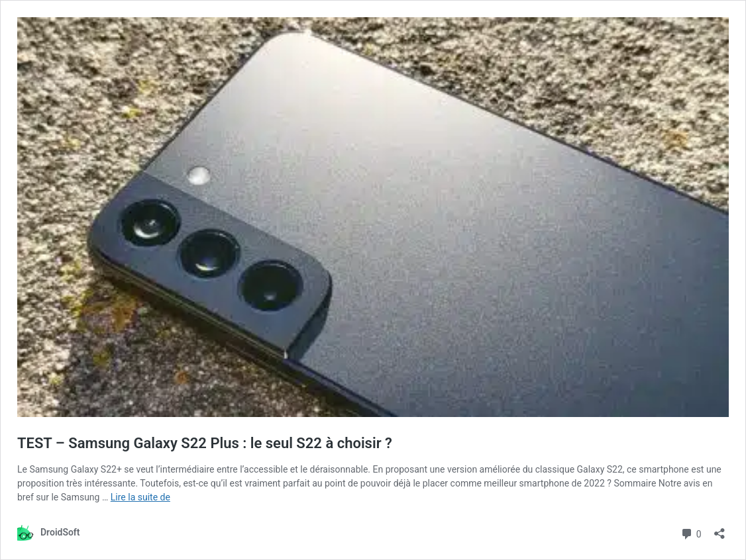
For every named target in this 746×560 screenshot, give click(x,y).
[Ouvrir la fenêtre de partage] (719, 529)
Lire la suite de (140, 497)
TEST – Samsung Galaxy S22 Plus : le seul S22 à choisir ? (205, 443)
